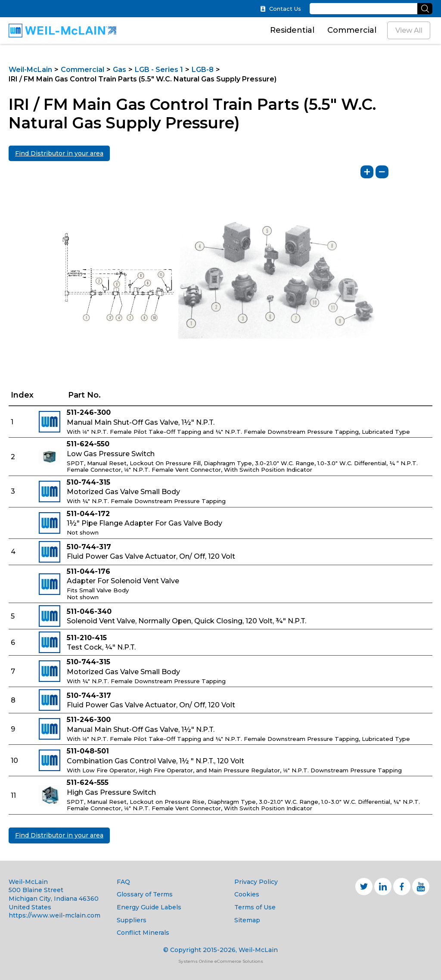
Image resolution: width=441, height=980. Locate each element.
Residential (292, 30)
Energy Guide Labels (149, 907)
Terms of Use (255, 907)
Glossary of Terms (145, 894)
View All (409, 30)
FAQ (123, 882)
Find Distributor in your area (59, 153)
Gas (120, 70)
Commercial (352, 30)
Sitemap (247, 920)
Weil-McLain (30, 70)
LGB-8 (203, 70)
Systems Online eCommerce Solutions (221, 961)
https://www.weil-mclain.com (54, 915)
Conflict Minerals (143, 933)
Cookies (247, 894)
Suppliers (132, 920)
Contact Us (281, 9)
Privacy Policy (256, 882)
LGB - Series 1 (159, 70)
